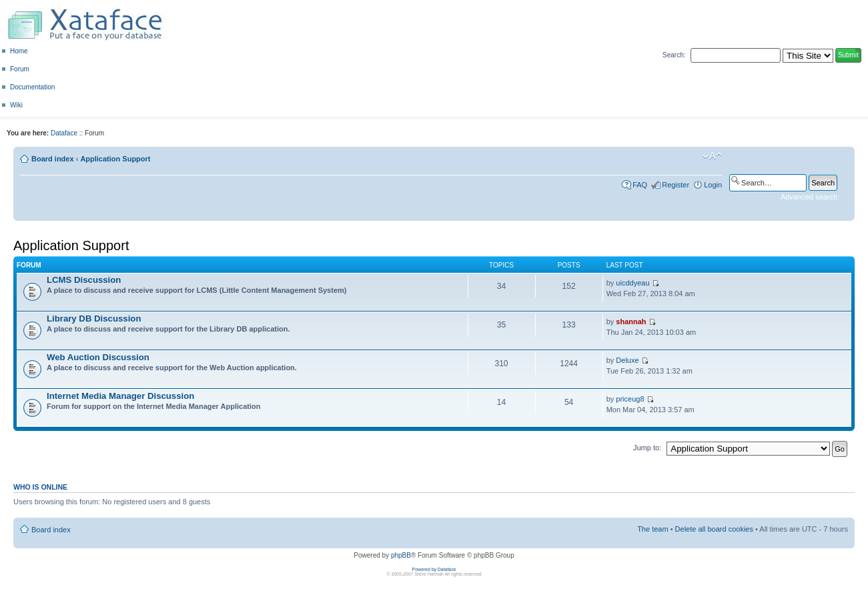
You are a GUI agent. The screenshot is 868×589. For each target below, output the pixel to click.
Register (676, 185)
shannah (631, 322)
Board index (53, 159)
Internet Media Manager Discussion (120, 396)
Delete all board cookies (714, 529)
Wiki (16, 105)
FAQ (640, 185)
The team (653, 529)
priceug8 (630, 399)
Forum (20, 69)
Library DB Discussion (94, 319)
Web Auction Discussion (98, 357)
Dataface (64, 133)
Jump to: (647, 448)
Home (19, 51)
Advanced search (809, 197)
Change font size (712, 156)
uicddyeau (632, 283)
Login (713, 185)
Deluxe (627, 360)
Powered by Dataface (434, 569)
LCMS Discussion (84, 280)
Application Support (115, 159)
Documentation (32, 87)
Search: (674, 55)
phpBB (401, 555)
